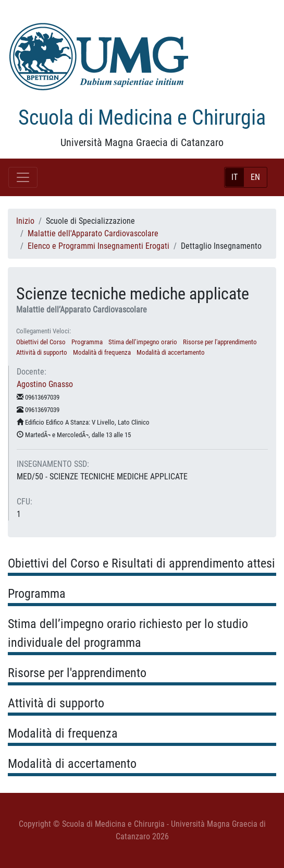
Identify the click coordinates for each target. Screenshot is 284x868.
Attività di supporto (42, 352)
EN (255, 177)
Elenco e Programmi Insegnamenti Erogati (98, 246)
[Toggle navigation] (23, 177)
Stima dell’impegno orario (143, 342)
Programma (87, 342)
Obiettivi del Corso (41, 342)
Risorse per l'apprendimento (220, 342)
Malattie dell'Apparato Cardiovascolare (93, 233)
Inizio (25, 221)
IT (234, 177)
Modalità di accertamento (171, 352)
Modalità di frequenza (102, 352)
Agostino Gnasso (45, 384)
